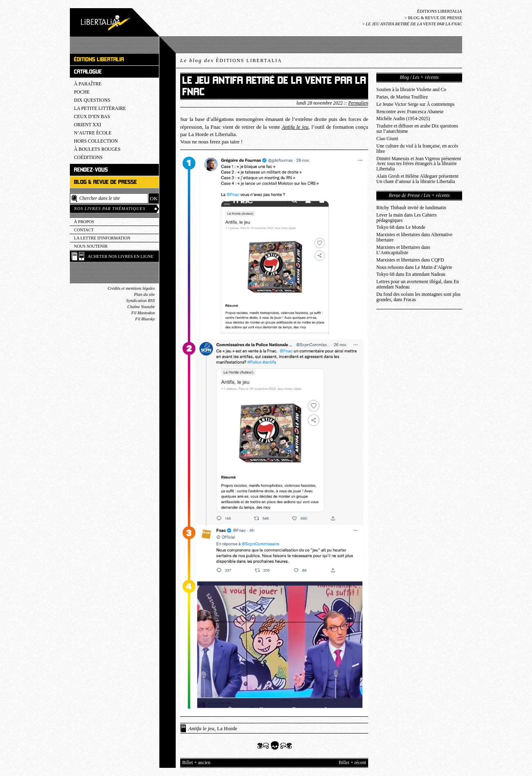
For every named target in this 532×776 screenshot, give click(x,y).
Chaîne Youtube (141, 307)
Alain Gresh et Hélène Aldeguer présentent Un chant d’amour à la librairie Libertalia (417, 179)
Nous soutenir (91, 246)
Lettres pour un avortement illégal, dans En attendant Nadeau (418, 284)
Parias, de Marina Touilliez (402, 97)
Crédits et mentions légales (131, 288)
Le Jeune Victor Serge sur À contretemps (416, 104)
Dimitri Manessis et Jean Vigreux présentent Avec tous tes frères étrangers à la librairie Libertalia (419, 164)
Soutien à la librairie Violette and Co (411, 90)
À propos (84, 222)
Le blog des (231, 60)
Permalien (358, 103)
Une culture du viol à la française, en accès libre (417, 149)
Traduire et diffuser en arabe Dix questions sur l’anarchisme (417, 129)
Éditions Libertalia (440, 11)
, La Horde (213, 728)
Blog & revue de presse (435, 18)
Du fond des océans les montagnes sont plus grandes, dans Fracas (418, 297)
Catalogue (88, 72)
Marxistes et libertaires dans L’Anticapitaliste (403, 250)
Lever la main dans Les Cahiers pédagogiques (407, 218)
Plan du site (144, 294)
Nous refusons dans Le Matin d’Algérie (414, 267)
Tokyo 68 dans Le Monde (401, 227)
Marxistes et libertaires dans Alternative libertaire (414, 237)
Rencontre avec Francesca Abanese (410, 112)
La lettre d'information (102, 238)
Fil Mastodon (143, 313)
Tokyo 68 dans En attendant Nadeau (411, 274)
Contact (84, 230)
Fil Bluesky (145, 319)
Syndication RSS (141, 301)
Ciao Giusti (387, 139)
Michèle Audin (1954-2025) (403, 119)
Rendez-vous (91, 170)
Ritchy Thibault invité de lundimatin (411, 208)
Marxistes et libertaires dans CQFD (410, 260)
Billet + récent (352, 763)
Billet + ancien (196, 763)
